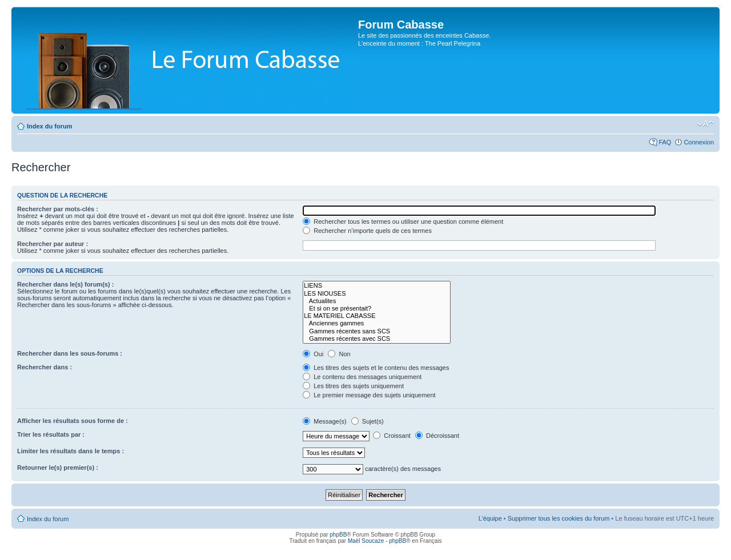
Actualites (377, 301)
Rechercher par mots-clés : (58, 209)
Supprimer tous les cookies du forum (559, 518)
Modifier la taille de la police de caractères (706, 124)
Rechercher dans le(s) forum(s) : (65, 284)
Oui (313, 354)
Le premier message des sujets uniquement (369, 395)
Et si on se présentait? (377, 309)
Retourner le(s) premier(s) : (58, 468)
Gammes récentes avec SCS (377, 339)
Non (339, 354)
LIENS (377, 286)
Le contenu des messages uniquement (362, 377)
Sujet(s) (367, 421)
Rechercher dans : (45, 367)
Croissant (392, 436)
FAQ (665, 142)
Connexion (699, 142)
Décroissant (437, 436)
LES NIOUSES (377, 294)
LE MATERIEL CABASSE (377, 316)
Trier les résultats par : (51, 434)
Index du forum (49, 126)
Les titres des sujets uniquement (353, 386)
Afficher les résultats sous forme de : (73, 421)
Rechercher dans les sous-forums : (70, 353)
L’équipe (490, 518)
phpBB (338, 535)
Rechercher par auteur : (53, 244)
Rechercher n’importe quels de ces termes (367, 231)
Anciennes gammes (377, 323)
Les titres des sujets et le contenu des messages (376, 368)
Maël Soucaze (366, 541)
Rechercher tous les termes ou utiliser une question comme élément (403, 221)
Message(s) (326, 421)
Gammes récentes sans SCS (377, 331)
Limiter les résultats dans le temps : (71, 451)
